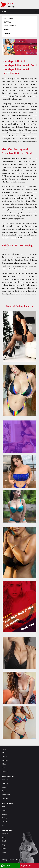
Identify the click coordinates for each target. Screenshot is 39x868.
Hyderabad (5, 760)
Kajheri (7, 34)
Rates (3, 768)
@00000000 (6, 866)
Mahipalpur (5, 818)
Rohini (4, 810)
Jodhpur (4, 849)
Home (3, 753)
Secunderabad (6, 795)
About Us (4, 756)
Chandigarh (9, 18)
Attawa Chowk (10, 26)
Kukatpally (5, 783)
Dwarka (4, 807)
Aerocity (4, 822)
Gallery (4, 764)
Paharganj (4, 814)
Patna (3, 837)
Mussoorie (5, 833)
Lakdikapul (5, 798)
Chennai (4, 852)
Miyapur (4, 791)
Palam (3, 825)
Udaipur (4, 845)
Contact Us (5, 772)
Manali (4, 841)
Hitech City (5, 780)
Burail (7, 30)
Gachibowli (5, 787)
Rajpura (7, 22)
